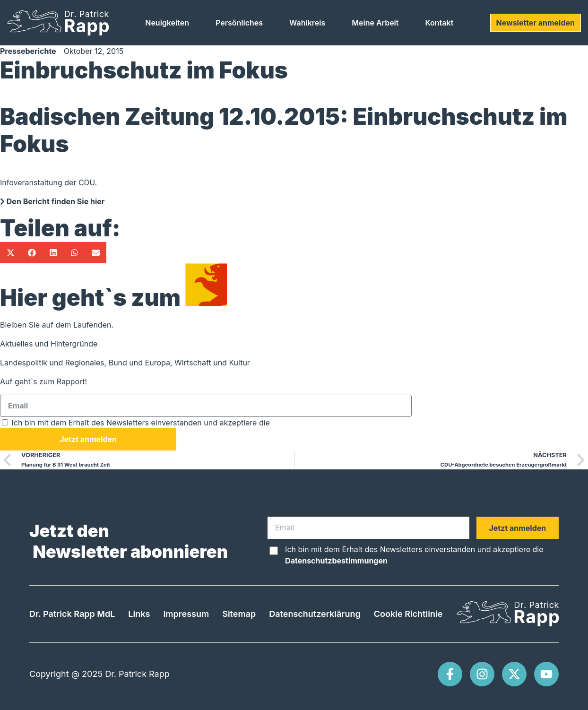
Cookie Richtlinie (408, 614)
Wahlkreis (307, 23)
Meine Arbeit (375, 23)
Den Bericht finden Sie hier (52, 201)
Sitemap (239, 614)
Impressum (186, 614)
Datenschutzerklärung (315, 614)
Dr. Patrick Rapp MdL (72, 614)
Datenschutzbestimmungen (323, 423)
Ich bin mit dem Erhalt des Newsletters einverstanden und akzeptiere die (193, 423)
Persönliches (239, 23)
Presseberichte (28, 51)
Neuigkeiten (167, 23)
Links (139, 614)
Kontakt (439, 23)
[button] (11, 253)
